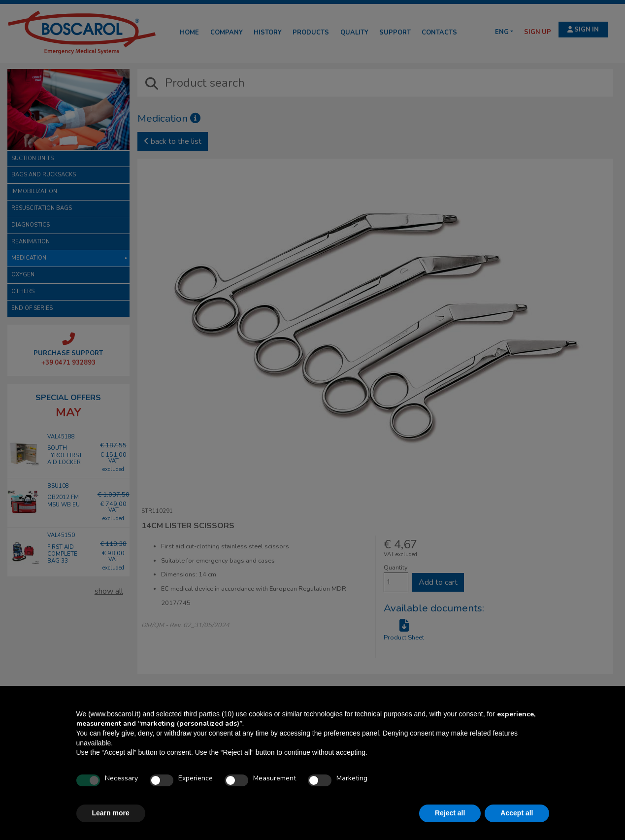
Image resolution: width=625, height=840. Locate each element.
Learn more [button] (111, 813)
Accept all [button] (517, 813)
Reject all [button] (450, 813)
